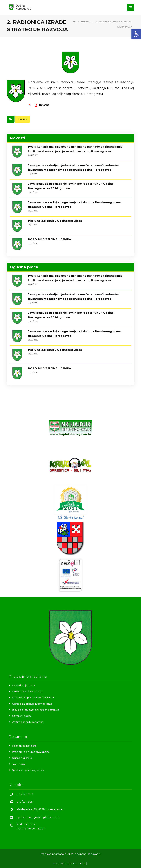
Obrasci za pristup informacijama (32, 704)
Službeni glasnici (22, 758)
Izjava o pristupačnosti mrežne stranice (36, 710)
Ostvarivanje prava (23, 685)
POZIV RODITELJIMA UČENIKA (50, 239)
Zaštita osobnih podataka (28, 722)
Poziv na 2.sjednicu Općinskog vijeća (55, 221)
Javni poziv (19, 764)
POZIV (42, 105)
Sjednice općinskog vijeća (28, 770)
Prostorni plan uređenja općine (31, 752)
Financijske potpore (24, 746)
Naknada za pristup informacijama (33, 697)
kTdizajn (83, 863)
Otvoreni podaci (22, 716)
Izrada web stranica (64, 863)
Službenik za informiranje (27, 691)
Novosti (22, 119)
